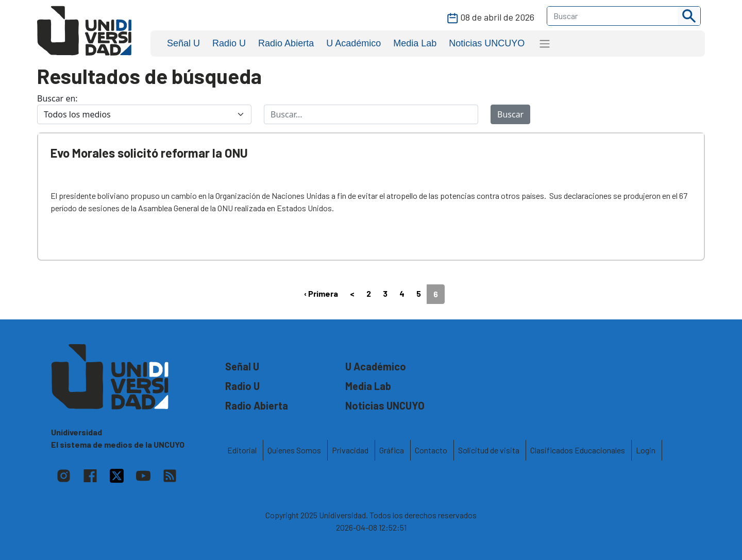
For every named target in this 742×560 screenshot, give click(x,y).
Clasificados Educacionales (578, 450)
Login (646, 450)
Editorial (242, 450)
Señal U (183, 43)
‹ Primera (321, 293)
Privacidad (350, 450)
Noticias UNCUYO (487, 43)
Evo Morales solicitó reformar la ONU (149, 153)
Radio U (229, 43)
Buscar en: (57, 98)
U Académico (353, 43)
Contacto (431, 450)
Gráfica (392, 450)
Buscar (510, 114)
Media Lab (415, 43)
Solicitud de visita (489, 450)
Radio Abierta (286, 43)
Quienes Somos (294, 450)
